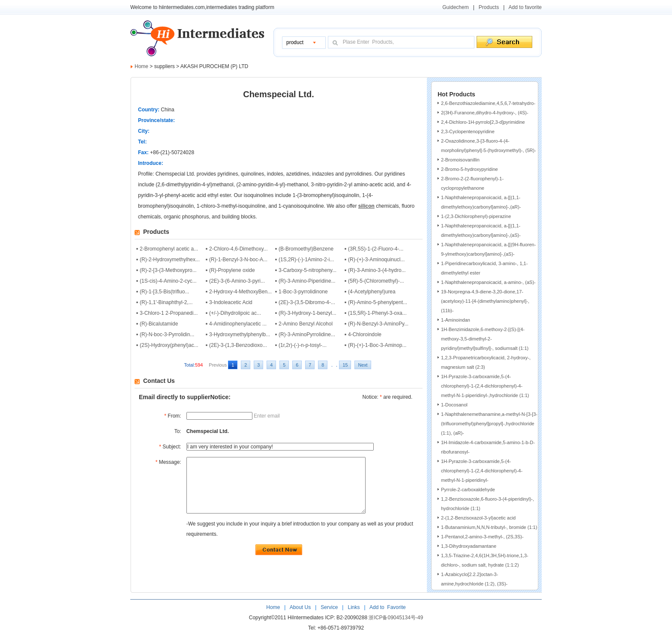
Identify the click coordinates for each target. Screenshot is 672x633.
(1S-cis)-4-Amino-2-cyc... (168, 281)
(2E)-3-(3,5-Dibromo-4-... (307, 302)
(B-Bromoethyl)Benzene (306, 249)
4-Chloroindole (365, 334)
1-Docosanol (454, 405)
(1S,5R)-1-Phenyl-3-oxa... (377, 313)
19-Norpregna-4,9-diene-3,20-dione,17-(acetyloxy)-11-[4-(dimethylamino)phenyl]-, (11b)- (485, 301)
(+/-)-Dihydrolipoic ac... (235, 313)
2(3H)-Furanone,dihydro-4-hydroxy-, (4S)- (485, 113)
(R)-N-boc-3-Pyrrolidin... (167, 334)
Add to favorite (525, 7)
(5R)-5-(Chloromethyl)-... (376, 281)
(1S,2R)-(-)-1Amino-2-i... (306, 260)
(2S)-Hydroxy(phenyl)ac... (169, 345)
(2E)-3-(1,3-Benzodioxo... (238, 345)
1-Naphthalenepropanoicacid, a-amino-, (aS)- (488, 282)
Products (489, 7)
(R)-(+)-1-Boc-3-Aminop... (377, 345)
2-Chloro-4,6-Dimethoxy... (238, 249)
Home (141, 66)
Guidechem (455, 7)
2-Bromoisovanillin (460, 160)
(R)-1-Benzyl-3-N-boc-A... (238, 260)
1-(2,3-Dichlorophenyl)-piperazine (476, 216)
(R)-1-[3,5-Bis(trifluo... (164, 292)
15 (345, 365)
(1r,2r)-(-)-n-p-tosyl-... (303, 345)
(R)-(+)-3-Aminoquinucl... (376, 260)
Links (353, 607)
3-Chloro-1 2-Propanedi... (169, 313)
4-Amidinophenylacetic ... (238, 324)
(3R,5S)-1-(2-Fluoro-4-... (376, 249)
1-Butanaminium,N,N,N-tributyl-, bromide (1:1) (489, 527)
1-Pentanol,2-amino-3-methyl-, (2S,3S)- (482, 537)
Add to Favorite (387, 607)
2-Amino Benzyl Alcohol (306, 324)
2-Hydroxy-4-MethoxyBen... (240, 292)
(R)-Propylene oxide (232, 270)
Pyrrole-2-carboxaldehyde (468, 490)
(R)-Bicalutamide (159, 324)
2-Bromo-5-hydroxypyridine (469, 169)
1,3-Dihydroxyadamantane (469, 546)
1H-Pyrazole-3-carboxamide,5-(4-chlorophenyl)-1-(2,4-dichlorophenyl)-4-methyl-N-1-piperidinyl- (482, 471)
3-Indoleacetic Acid (231, 302)
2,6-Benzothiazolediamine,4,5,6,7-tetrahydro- (488, 103)
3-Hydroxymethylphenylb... (240, 334)
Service (329, 607)
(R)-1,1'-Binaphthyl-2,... (166, 302)
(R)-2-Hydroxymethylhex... (170, 260)
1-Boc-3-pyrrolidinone (303, 292)
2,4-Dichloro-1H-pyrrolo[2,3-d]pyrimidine (483, 122)
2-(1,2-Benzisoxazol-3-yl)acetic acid (478, 518)
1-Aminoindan (456, 320)
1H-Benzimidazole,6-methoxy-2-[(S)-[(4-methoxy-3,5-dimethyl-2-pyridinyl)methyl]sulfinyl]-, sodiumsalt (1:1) (485, 339)
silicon (366, 206)
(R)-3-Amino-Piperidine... (307, 281)
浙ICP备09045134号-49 (396, 618)
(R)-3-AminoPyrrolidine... (307, 334)
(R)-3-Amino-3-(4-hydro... (377, 270)
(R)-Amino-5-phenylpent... (378, 302)
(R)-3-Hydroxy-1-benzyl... (307, 313)
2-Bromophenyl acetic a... (169, 249)
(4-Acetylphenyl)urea (372, 292)
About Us (301, 607)
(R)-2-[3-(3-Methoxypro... (168, 270)
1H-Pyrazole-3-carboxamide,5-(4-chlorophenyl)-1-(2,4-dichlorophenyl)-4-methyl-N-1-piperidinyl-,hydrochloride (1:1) (485, 386)
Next (363, 365)
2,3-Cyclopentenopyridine (468, 131)
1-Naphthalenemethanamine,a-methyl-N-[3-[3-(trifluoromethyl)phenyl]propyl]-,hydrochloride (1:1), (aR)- (489, 424)
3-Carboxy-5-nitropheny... (307, 270)
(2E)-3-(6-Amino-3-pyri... (237, 281)
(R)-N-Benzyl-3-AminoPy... (378, 324)
